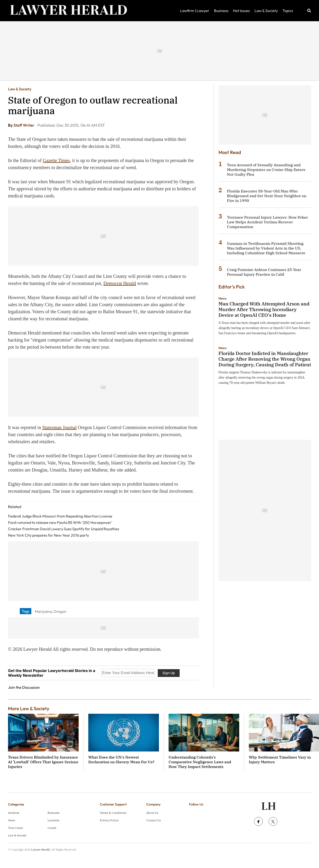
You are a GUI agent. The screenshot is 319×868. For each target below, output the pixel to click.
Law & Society (266, 11)
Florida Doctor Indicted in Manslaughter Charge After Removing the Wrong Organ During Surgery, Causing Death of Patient (265, 359)
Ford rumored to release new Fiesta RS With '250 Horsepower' (60, 522)
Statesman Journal (59, 427)
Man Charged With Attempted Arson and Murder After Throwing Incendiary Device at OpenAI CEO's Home (264, 309)
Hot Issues (241, 11)
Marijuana (43, 611)
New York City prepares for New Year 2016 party (48, 535)
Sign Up (169, 673)
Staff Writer (24, 125)
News (222, 298)
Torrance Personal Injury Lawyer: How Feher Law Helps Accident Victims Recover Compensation (267, 222)
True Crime (15, 828)
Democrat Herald (120, 283)
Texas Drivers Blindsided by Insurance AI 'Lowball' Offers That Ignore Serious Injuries (43, 762)
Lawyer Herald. (41, 849)
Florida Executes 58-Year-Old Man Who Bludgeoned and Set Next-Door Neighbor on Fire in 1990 (267, 196)
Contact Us (153, 820)
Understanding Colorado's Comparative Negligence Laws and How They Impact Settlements (200, 762)
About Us (152, 813)
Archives (14, 813)
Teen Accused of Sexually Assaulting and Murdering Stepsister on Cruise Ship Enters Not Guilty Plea (266, 170)
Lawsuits (53, 820)
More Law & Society (29, 708)
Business (221, 11)
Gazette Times (56, 160)
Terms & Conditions (113, 813)
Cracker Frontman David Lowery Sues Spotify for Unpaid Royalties (64, 529)
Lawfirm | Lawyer (195, 11)
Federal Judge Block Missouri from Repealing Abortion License (60, 516)
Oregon (60, 611)
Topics (288, 11)
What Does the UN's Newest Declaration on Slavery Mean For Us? (121, 759)
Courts (52, 828)
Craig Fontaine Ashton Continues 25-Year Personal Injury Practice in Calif (264, 272)
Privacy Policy (109, 820)
